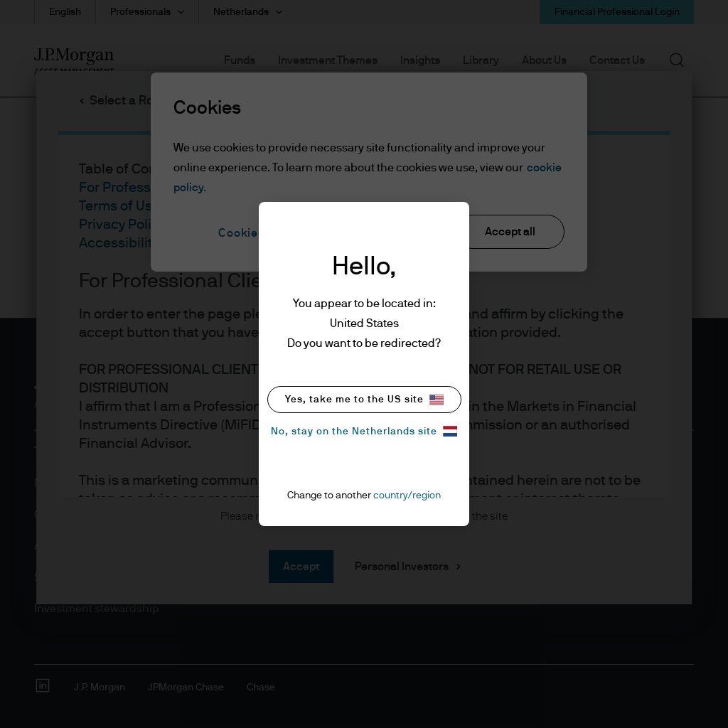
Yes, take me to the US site (364, 400)
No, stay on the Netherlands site (364, 431)
